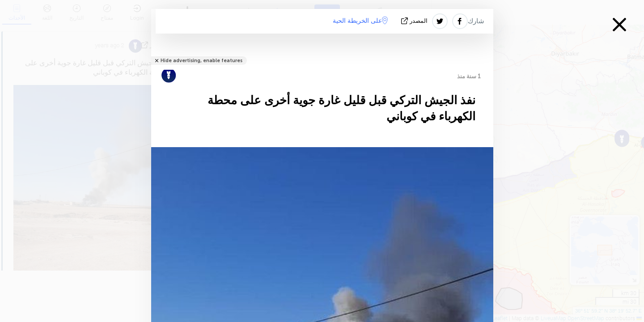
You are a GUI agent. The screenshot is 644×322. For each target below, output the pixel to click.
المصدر (415, 21)
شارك (476, 21)
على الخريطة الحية (360, 21)
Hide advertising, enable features (201, 61)
